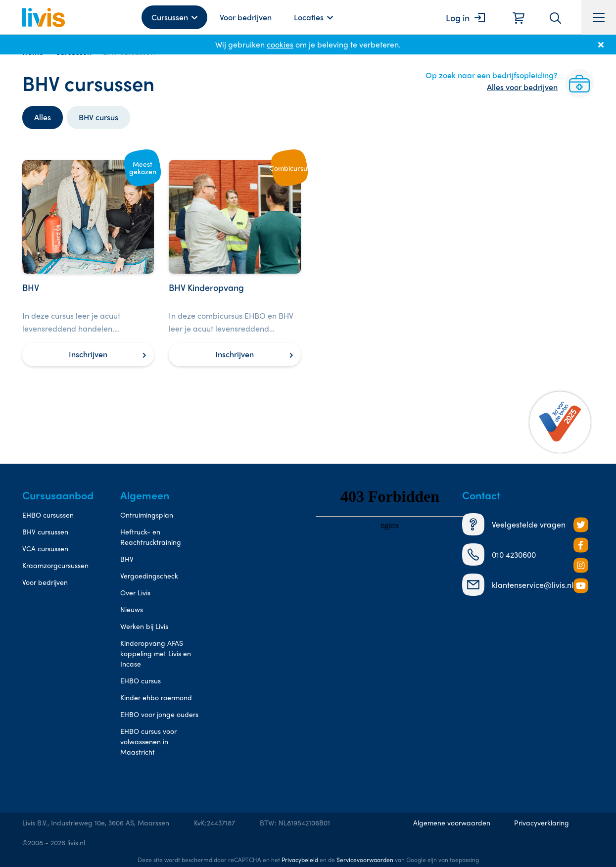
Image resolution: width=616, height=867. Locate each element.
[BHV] (88, 263)
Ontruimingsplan (147, 515)
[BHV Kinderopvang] (235, 263)
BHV (127, 559)
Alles (43, 117)
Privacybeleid (300, 860)
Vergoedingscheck (149, 576)
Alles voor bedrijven (522, 87)
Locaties (309, 17)
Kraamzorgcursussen (55, 565)
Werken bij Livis (144, 626)
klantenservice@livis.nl (518, 585)
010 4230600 (499, 554)
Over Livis (135, 592)
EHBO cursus (141, 680)
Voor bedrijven (246, 17)
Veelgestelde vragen (514, 524)
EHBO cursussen (48, 515)
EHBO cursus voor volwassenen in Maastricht (148, 741)
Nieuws (132, 609)
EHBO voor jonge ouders (159, 714)
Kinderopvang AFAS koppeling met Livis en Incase (156, 653)
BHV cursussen (45, 531)
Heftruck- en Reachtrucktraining (151, 537)
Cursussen (170, 17)
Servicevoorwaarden (365, 860)
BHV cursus (98, 117)
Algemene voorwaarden (452, 822)
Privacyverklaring (542, 822)
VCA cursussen (45, 548)
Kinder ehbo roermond (156, 697)
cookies (280, 44)
